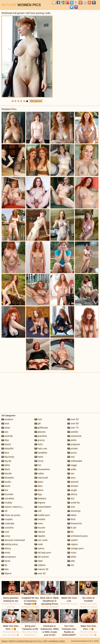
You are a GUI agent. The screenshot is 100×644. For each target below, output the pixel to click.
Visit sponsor (36, 101)
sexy (71, 478)
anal (5, 424)
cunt (5, 532)
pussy (72, 453)
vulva (72, 553)
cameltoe (8, 498)
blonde (7, 473)
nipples (40, 536)
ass (5, 432)
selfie (72, 469)
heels (39, 457)
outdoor (40, 565)
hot (38, 465)
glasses (40, 432)
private (73, 448)
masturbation (43, 507)
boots (6, 486)
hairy (39, 444)
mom (39, 523)
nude (39, 544)
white (72, 557)
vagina (73, 544)
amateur (7, 419)
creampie (8, 523)
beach (6, 444)
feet (5, 569)
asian (6, 428)
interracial (41, 478)
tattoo (72, 515)
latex (39, 486)
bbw (5, 440)
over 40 (40, 573)
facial (6, 561)
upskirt (73, 540)
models (40, 519)
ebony (6, 548)
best (5, 453)
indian (39, 473)
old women (42, 557)
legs (38, 494)
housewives (42, 469)
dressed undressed (13, 540)
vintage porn (76, 548)
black (6, 469)
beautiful (7, 448)
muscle (40, 528)
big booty (8, 457)
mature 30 (41, 569)
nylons (40, 548)
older (39, 561)
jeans (39, 482)
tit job (72, 528)
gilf (38, 424)
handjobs (41, 453)
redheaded (75, 461)
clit (4, 511)
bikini (6, 465)
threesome (75, 523)
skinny (72, 494)
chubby (7, 503)
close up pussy (11, 515)
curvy (6, 536)
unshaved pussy (78, 536)
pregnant (74, 444)
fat (4, 565)
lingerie (40, 503)
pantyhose (74, 436)
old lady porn (43, 553)
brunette (7, 494)
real (71, 457)
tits (71, 532)
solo (71, 507)
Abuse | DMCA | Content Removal (17, 641)
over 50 (73, 419)
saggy (72, 465)
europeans (9, 557)
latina (39, 490)
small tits (74, 503)
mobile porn (42, 515)
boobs (6, 482)
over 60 (73, 424)
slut (71, 498)
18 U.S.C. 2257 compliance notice (49, 641)
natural (40, 532)
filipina (6, 573)
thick (71, 519)
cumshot (7, 528)
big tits (6, 461)
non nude (41, 540)
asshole (7, 436)
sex (71, 473)
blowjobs (8, 478)
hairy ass (41, 448)
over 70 (73, 428)
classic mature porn (13, 507)
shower (73, 486)
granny (40, 440)
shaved (73, 482)
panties (73, 432)
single (72, 490)
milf (38, 511)
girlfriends (41, 428)
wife (71, 561)
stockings (74, 511)
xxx (71, 565)
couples (7, 519)
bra (5, 490)
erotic (6, 553)
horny (39, 461)
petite (72, 440)
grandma (41, 436)
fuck (38, 419)
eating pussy (10, 544)
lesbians (40, 498)
